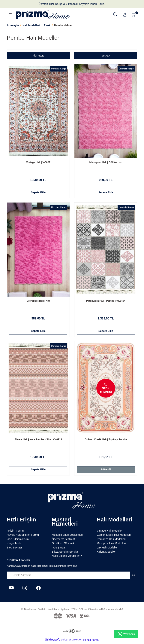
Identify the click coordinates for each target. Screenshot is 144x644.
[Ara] (115, 14)
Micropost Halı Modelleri (111, 545)
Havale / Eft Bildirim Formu (23, 536)
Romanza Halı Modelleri (111, 541)
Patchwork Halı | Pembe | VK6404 (106, 301)
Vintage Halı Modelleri (110, 532)
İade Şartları (59, 549)
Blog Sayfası (14, 549)
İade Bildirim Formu (18, 541)
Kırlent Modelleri (106, 553)
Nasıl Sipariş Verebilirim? (67, 557)
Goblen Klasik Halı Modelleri (114, 536)
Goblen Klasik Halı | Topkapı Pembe (106, 440)
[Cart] (134, 15)
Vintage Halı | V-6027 (38, 162)
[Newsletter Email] (72, 577)
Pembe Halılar (63, 25)
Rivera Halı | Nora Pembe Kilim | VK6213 (38, 440)
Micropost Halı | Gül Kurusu (106, 162)
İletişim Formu (15, 532)
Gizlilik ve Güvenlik (63, 545)
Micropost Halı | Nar (38, 301)
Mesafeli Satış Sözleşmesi (67, 536)
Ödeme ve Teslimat (63, 541)
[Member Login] (125, 15)
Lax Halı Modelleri (108, 549)
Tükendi (106, 471)
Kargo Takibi (14, 545)
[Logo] (43, 15)
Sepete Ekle (38, 193)
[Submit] (133, 577)
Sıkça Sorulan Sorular (65, 553)
